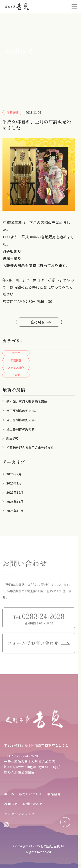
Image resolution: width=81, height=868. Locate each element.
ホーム (9, 794)
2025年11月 (15, 502)
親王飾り (13, 438)
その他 (16, 375)
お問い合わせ (33, 804)
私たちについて (31, 794)
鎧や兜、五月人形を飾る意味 (27, 401)
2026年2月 (14, 474)
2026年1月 (14, 483)
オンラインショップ (19, 814)
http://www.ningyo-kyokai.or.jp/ (32, 767)
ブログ (16, 353)
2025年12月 (15, 492)
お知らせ (11, 804)
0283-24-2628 (26, 756)
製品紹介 (54, 794)
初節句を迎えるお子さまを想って (30, 447)
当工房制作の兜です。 (22, 411)
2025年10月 (15, 511)
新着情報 (16, 360)
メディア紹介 (16, 367)
